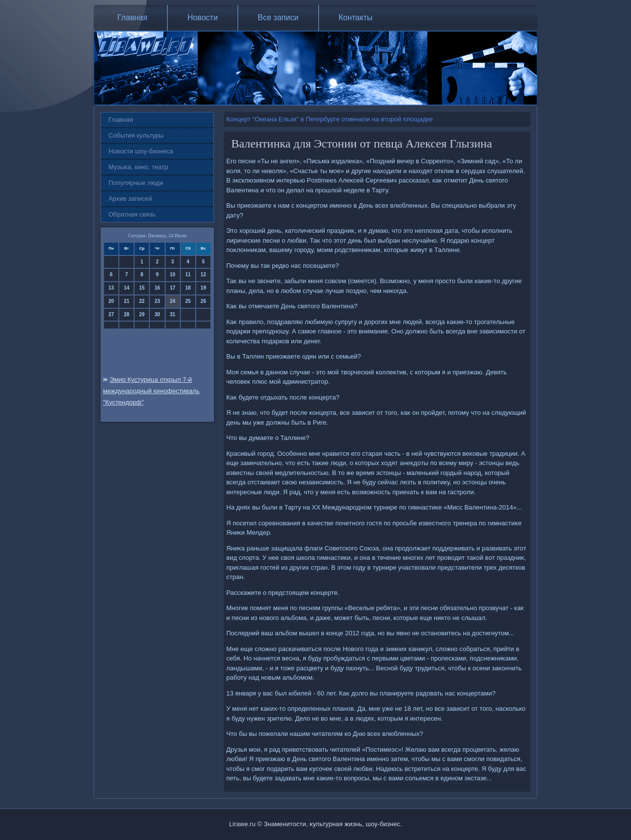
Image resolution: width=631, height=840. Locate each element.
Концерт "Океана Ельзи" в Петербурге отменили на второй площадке (330, 119)
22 (142, 301)
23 (157, 301)
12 (203, 274)
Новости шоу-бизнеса (141, 151)
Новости (203, 18)
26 (203, 301)
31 (173, 314)
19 (203, 288)
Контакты (356, 18)
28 (126, 314)
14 (126, 288)
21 (126, 301)
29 (142, 314)
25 (188, 301)
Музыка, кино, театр (138, 167)
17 (173, 288)
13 (111, 288)
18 (188, 288)
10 (173, 274)
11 (188, 274)
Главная (132, 18)
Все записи (278, 18)
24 (173, 301)
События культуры (136, 135)
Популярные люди (136, 183)
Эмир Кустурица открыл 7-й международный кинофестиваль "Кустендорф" (151, 391)
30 (157, 314)
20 (111, 301)
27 (111, 314)
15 (142, 288)
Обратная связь (132, 214)
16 (157, 288)
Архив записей (130, 199)
